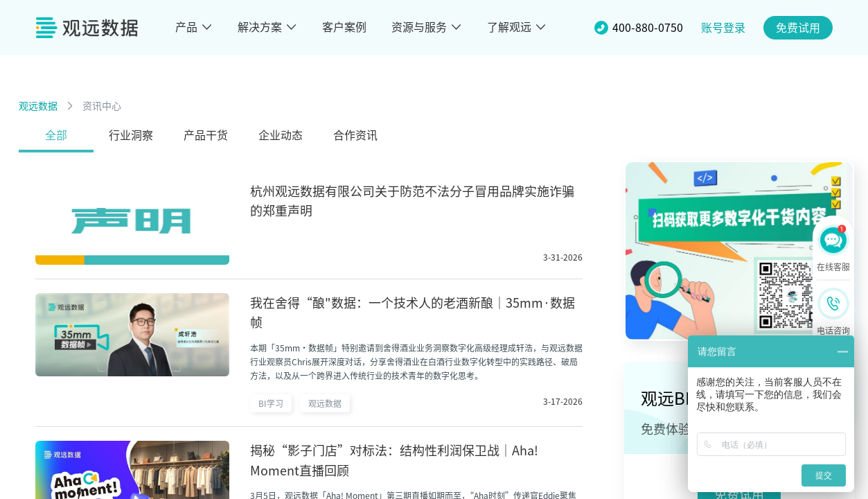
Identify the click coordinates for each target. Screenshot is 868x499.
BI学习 (271, 403)
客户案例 (344, 27)
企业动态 (281, 135)
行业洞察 (131, 135)
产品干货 (206, 135)
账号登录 (723, 28)
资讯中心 (102, 106)
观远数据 (38, 106)
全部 (56, 135)
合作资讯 (355, 135)
